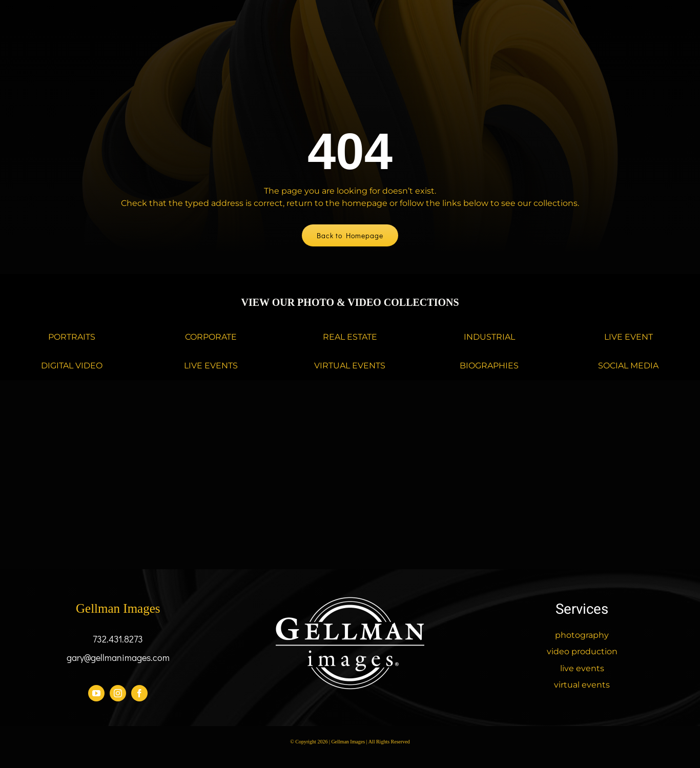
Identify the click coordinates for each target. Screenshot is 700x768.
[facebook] (139, 693)
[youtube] (96, 693)
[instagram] (118, 693)
